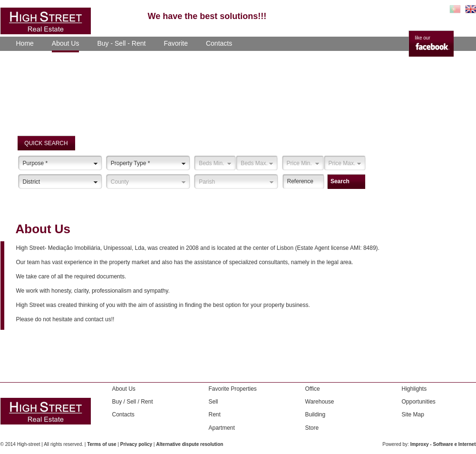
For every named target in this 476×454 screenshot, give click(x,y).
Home (25, 43)
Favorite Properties (233, 389)
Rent (215, 415)
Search (340, 181)
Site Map (413, 415)
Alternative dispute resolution (189, 444)
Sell (214, 402)
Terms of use (102, 444)
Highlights (414, 389)
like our (423, 38)
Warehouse (320, 402)
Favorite (176, 43)
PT (455, 9)
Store (312, 428)
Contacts (219, 43)
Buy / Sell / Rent (133, 402)
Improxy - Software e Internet (443, 444)
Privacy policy (136, 444)
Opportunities (419, 402)
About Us (66, 43)
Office (313, 389)
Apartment (222, 428)
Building (316, 415)
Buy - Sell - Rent (121, 43)
